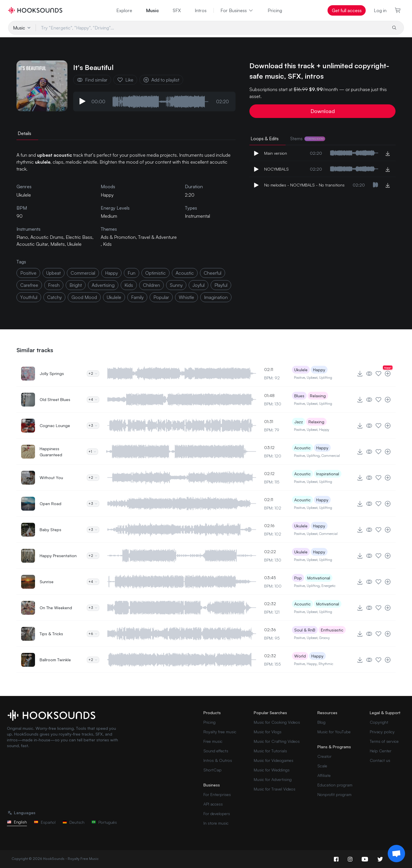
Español (45, 822)
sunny (176, 285)
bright (76, 285)
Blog (321, 722)
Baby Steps (50, 530)
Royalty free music (220, 732)
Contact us (380, 760)
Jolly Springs (52, 373)
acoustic (185, 273)
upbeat (54, 273)
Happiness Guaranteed (51, 452)
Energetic (329, 586)
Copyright (379, 722)
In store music (216, 823)
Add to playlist (161, 80)
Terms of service (384, 741)
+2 (93, 373)
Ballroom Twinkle (55, 660)
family (137, 297)
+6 (93, 634)
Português (104, 822)
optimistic (156, 273)
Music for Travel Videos (275, 789)
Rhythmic (326, 664)
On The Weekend (56, 608)
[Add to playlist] (388, 374)
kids (129, 285)
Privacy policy (382, 732)
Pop (298, 578)
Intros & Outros (218, 760)
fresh (54, 285)
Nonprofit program (334, 794)
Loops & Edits (265, 138)
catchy (54, 297)
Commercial (331, 456)
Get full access (347, 10)
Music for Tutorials (270, 751)
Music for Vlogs (268, 732)
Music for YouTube (334, 732)
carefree (29, 285)
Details (24, 133)
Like (125, 80)
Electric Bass (79, 237)
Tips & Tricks (51, 634)
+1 (92, 451)
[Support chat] (396, 854)
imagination (216, 297)
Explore (124, 10)
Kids (107, 244)
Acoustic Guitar (32, 244)
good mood (84, 297)
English (17, 822)
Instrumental (197, 216)
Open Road (50, 504)
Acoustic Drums (47, 237)
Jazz (299, 422)
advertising (103, 285)
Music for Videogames (274, 760)
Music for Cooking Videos (277, 722)
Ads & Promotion (118, 237)
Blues (299, 396)
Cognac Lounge (55, 425)
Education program (335, 785)
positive (28, 273)
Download (323, 111)
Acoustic (302, 448)
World (300, 656)
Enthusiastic (332, 630)
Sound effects (216, 751)
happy (111, 273)
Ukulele (74, 244)
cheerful (213, 273)
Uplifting (326, 377)
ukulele (114, 297)
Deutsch (73, 822)
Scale (322, 766)
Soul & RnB (305, 630)
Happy (107, 195)
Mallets (58, 244)
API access (213, 804)
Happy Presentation (58, 556)
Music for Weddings (272, 770)
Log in (380, 10)
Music (152, 10)
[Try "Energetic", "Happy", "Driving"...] (211, 28)
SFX (177, 10)
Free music (213, 741)
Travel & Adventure (157, 237)
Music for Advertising (273, 779)
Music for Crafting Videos (277, 741)
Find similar (92, 80)
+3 (93, 425)
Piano (22, 237)
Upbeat (312, 377)
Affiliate (324, 775)
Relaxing (318, 396)
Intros (201, 10)
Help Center (381, 751)
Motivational (319, 578)
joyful (198, 285)
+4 (93, 399)
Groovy (324, 638)
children (151, 285)
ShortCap (213, 770)
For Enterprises (217, 794)
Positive (299, 377)
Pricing (275, 10)
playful (221, 285)
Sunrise (47, 582)
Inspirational (328, 474)
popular (161, 297)
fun (131, 273)
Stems (308, 138)
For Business (237, 10)
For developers (217, 813)
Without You (51, 478)
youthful (29, 297)
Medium (109, 216)
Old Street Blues (55, 399)
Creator (324, 756)
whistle (186, 297)
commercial (83, 273)
